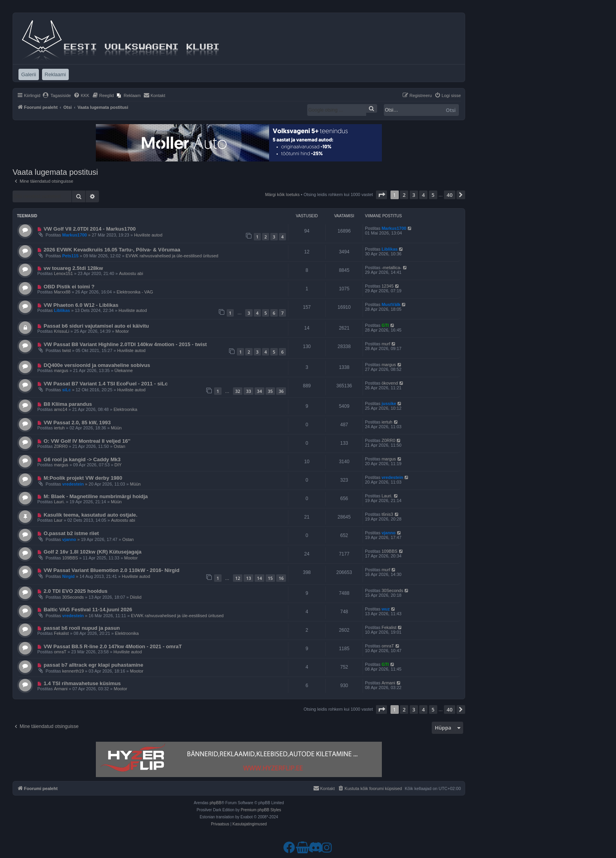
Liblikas (390, 249)
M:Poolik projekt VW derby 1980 (83, 478)
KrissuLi (61, 331)
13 (248, 578)
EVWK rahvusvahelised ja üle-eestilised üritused (172, 256)
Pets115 (70, 256)
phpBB (215, 803)
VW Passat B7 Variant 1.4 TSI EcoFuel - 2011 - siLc (106, 384)
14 (259, 578)
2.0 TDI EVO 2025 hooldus (76, 591)
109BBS (70, 558)
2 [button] (404, 195)
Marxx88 (62, 292)
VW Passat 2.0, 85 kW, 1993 (77, 423)
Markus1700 (74, 235)
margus (61, 370)
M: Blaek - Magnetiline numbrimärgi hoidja (96, 496)
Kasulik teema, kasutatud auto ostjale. (91, 515)
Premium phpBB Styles (261, 810)
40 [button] (450, 195)
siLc (66, 390)
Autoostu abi (131, 273)
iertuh (59, 428)
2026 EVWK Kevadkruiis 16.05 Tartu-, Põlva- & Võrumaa (112, 250)
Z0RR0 (61, 446)
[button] (381, 195)
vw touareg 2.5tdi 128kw (73, 268)
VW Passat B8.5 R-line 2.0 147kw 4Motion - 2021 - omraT (113, 646)
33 (248, 391)
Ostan (119, 446)
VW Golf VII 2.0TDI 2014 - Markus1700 (90, 229)
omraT (60, 652)
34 (259, 391)
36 (281, 391)
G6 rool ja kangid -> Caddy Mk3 (82, 459)
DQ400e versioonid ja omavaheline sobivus (97, 365)
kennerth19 (73, 671)
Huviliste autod (148, 235)
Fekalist (61, 633)
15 (270, 578)
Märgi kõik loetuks (282, 194)
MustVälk (391, 304)
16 (281, 578)
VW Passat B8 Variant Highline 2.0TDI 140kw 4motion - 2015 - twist (125, 344)
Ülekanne (123, 370)
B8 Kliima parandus (68, 404)
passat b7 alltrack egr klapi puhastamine (93, 665)
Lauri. (59, 502)
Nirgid (68, 576)
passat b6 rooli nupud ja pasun (82, 628)
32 (238, 391)
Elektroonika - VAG (135, 292)
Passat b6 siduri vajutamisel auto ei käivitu (96, 326)
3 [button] (414, 195)
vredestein (73, 484)
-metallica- (391, 268)
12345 (388, 286)
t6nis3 (387, 514)
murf (386, 344)
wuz (386, 609)
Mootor (122, 331)
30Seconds (73, 597)
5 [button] (433, 195)
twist (66, 350)
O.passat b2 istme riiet (71, 533)
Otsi (451, 110)
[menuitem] (57, 95)
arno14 (60, 409)
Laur (58, 520)
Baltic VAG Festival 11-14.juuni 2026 (88, 610)
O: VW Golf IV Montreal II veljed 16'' (87, 441)
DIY (118, 465)
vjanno (69, 539)
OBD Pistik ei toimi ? (69, 287)
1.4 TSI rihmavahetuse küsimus (82, 683)
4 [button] (423, 195)
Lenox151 (63, 273)
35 (270, 391)
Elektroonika (126, 409)
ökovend (390, 383)
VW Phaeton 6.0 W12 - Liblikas (81, 305)
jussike (389, 403)
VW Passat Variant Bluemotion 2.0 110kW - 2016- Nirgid (112, 570)
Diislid (136, 597)
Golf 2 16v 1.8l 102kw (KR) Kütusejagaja (93, 552)
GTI (385, 325)
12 (238, 578)
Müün (116, 428)
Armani (61, 689)
